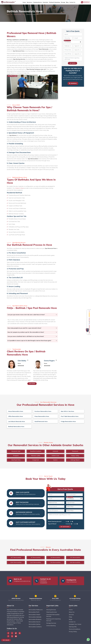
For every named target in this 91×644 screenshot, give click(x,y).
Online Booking (51, 626)
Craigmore (36, 460)
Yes (67, 521)
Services (71, 615)
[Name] (73, 34)
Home (24, 2)
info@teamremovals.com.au (22, 581)
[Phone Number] (68, 38)
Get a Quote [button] (6, 640)
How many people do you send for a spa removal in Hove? (24, 328)
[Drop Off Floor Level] (78, 54)
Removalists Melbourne (36, 610)
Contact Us (72, 2)
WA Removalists (75, 562)
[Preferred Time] (68, 46)
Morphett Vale (16, 451)
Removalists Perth (34, 612)
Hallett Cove (55, 456)
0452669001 (44, 583)
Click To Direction (72, 582)
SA (12, 14)
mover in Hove (19, 188)
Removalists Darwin (35, 622)
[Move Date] (73, 42)
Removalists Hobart (34, 615)
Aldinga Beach (75, 460)
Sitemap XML (73, 627)
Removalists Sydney (35, 624)
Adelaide (55, 451)
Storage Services (51, 623)
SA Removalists (55, 558)
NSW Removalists (16, 562)
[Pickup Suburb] (68, 50)
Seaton (55, 460)
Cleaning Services (52, 612)
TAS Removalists (55, 562)
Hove (24, 14)
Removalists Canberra (35, 627)
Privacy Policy (73, 632)
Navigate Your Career (75, 624)
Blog (67, 2)
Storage (63, 2)
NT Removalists (36, 558)
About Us (72, 612)
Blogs (71, 619)
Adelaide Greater (17, 14)
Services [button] (29, 2)
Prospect (16, 456)
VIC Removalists (75, 558)
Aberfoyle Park (16, 460)
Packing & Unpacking (54, 2)
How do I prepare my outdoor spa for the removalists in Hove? (26, 332)
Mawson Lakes (36, 456)
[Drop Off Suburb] (68, 54)
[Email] (78, 38)
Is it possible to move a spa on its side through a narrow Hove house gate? (29, 341)
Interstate (45, 2)
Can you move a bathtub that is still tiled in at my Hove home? (26, 336)
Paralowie (75, 451)
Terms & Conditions (75, 629)
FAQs (70, 617)
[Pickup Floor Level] (78, 50)
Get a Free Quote (65, 489)
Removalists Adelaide (35, 617)
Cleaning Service (37, 2)
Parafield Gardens (36, 451)
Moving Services (51, 610)
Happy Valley (75, 456)
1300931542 (85, 2)
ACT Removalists (16, 558)
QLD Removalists (36, 562)
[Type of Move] (78, 46)
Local (75, 524)
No (71, 521)
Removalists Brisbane (35, 619)
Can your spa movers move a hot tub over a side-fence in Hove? (26, 315)
